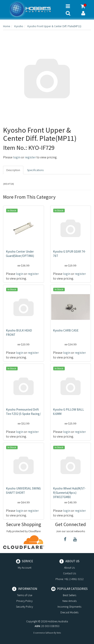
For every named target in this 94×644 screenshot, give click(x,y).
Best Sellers (70, 595)
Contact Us (70, 573)
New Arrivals (70, 601)
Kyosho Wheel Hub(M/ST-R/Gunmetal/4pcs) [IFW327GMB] (69, 493)
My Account (25, 568)
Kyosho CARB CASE (66, 330)
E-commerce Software (43, 633)
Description (13, 170)
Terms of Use (25, 595)
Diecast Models (69, 612)
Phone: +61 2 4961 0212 (70, 579)
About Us (69, 568)
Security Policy (24, 607)
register (30, 157)
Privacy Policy (24, 601)
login (17, 157)
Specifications (35, 170)
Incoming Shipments (69, 607)
